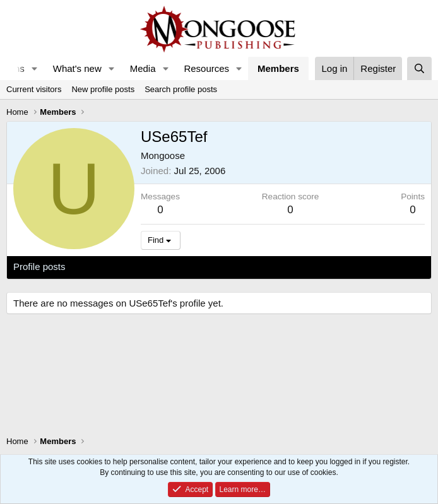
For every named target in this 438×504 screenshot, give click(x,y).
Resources (206, 68)
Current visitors (34, 89)
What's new (77, 68)
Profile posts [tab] (39, 267)
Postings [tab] (166, 267)
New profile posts (103, 89)
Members (278, 68)
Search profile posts (181, 89)
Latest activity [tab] (107, 267)
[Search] (419, 68)
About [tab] (209, 267)
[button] (35, 68)
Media (143, 68)
